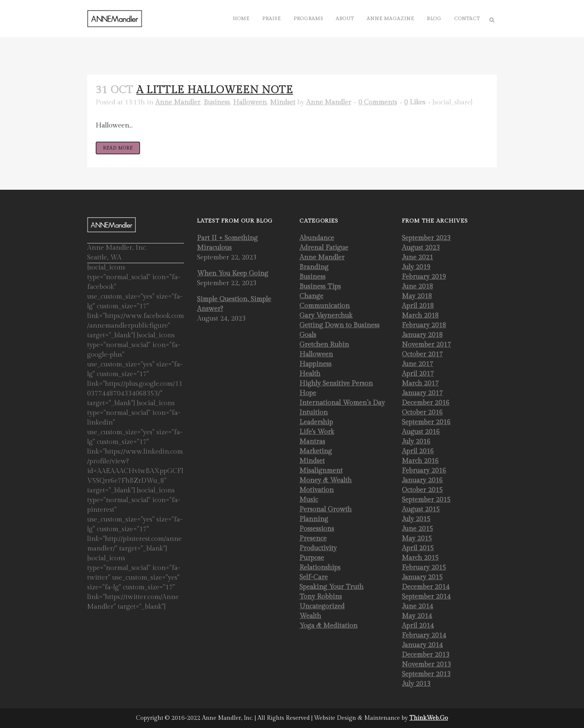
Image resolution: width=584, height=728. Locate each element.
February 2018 (424, 325)
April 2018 (418, 306)
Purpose (312, 558)
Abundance (317, 238)
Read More (118, 148)
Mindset (283, 102)
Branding (314, 267)
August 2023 (421, 248)
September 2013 (426, 674)
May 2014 (417, 616)
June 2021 (418, 257)
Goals (308, 335)
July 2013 (416, 684)
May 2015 (417, 538)
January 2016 (422, 480)
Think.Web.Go (429, 718)
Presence (313, 538)
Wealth (310, 616)
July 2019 (416, 267)
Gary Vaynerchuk (326, 316)
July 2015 (416, 519)
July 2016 (416, 442)
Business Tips (320, 286)
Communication (325, 306)
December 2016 (426, 403)
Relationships (320, 568)
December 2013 (426, 655)
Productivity (318, 548)
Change (311, 296)
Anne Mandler (178, 102)
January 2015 (422, 577)
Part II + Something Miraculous (227, 243)
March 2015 (420, 558)
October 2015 (422, 490)
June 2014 (418, 606)
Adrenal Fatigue (324, 248)
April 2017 (418, 374)
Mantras (312, 442)
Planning (314, 519)
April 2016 (418, 451)
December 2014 (426, 587)
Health (310, 374)
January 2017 (422, 393)
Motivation (317, 490)
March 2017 (420, 383)
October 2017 (422, 354)
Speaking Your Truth (331, 587)
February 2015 (424, 568)
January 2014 (422, 645)
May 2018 (417, 296)
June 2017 (418, 364)
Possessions (317, 529)
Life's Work (317, 432)
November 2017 (426, 345)
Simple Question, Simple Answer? (234, 304)
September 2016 (426, 422)
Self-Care (314, 577)
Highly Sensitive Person (336, 383)
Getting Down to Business (339, 325)
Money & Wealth (326, 480)
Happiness (315, 364)
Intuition (314, 412)
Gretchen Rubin (324, 345)
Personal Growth (326, 509)
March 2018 (420, 316)
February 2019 (424, 277)
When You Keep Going (233, 273)
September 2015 (426, 500)
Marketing (316, 451)
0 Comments (378, 102)
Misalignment (321, 471)
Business (217, 102)
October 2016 (422, 412)
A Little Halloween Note (215, 90)
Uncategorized (322, 606)
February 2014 (424, 635)
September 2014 (426, 597)
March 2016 (420, 461)
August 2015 (421, 509)
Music (309, 500)
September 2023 (426, 238)
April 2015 (418, 548)
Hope (308, 393)
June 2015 (418, 529)
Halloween (250, 102)
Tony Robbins (321, 597)
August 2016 (421, 432)
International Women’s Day (342, 403)
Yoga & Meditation (328, 626)
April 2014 (418, 626)
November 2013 (426, 664)
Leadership (316, 422)
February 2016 (424, 471)
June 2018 (418, 286)
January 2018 (422, 335)
